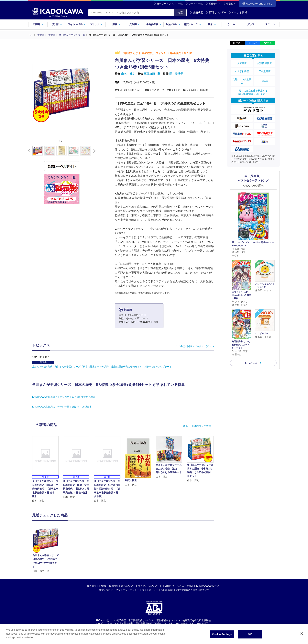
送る (269, 43)
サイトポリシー (150, 564)
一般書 (115, 24)
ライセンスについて (149, 559)
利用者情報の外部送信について (193, 564)
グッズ (251, 24)
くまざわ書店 (242, 71)
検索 (180, 13)
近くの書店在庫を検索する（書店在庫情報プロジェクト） (253, 92)
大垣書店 (242, 63)
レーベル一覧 (196, 4)
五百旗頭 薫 (152, 74)
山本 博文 (128, 74)
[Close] (302, 634)
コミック (96, 24)
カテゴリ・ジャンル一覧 (170, 4)
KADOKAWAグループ (208, 559)
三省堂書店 (265, 71)
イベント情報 (238, 12)
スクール (270, 24)
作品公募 (231, 4)
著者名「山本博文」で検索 (197, 426)
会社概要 (92, 559)
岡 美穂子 (176, 74)
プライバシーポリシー (127, 564)
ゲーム (231, 24)
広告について (128, 559)
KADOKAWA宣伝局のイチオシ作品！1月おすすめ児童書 (62, 407)
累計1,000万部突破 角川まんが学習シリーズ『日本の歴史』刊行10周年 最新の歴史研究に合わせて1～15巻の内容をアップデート (102, 367)
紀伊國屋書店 (265, 63)
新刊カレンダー (216, 12)
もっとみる (251, 363)
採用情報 (114, 559)
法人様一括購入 (185, 559)
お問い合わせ (106, 564)
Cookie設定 (167, 564)
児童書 (135, 24)
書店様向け (168, 559)
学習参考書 (154, 24)
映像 (212, 24)
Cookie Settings (222, 634)
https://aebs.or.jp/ (140, 601)
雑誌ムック (193, 24)
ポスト (239, 43)
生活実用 (173, 24)
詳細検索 (196, 12)
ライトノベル (77, 24)
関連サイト (214, 4)
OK (250, 634)
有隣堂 (265, 81)
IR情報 (103, 559)
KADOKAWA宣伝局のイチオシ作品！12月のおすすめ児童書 (64, 397)
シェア (254, 43)
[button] (93, 151)
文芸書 (38, 24)
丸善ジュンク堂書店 (242, 81)
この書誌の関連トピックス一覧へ (193, 346)
